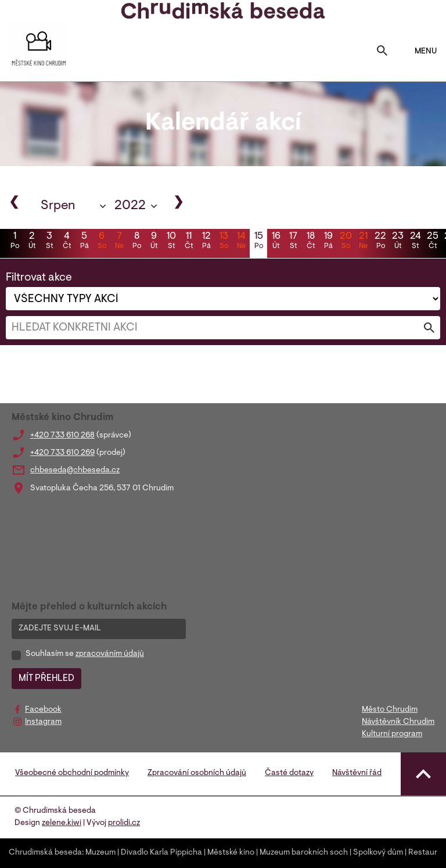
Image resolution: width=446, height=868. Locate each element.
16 (276, 242)
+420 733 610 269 (62, 453)
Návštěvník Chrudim (398, 722)
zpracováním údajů (110, 654)
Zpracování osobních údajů (197, 773)
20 (346, 242)
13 (224, 242)
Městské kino (231, 853)
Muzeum (100, 853)
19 (328, 242)
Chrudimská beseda (45, 853)
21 (363, 242)
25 (433, 242)
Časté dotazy (289, 773)
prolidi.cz (124, 823)
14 (241, 242)
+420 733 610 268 (62, 436)
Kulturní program (392, 734)
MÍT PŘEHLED (46, 679)
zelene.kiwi (62, 823)
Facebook (43, 710)
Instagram (43, 722)
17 (293, 242)
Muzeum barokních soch (304, 853)
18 (311, 242)
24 (415, 242)
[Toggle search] (382, 52)
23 (398, 242)
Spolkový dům (378, 853)
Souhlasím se (85, 654)
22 (380, 242)
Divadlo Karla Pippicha (161, 853)
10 (171, 242)
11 (189, 242)
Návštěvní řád (357, 773)
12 (206, 242)
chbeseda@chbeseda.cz (75, 471)
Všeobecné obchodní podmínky (72, 773)
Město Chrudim (390, 710)
